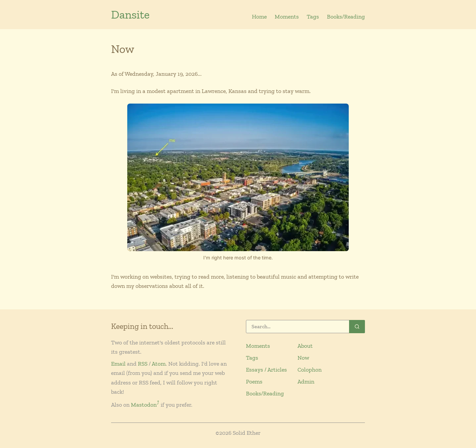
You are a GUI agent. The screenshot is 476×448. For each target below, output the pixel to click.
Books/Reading (346, 17)
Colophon (310, 370)
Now (303, 358)
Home (259, 17)
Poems (254, 381)
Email (118, 364)
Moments (287, 17)
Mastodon (145, 405)
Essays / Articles (266, 370)
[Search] (305, 327)
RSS (143, 364)
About (305, 346)
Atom (159, 364)
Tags (313, 17)
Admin (306, 381)
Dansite (130, 15)
